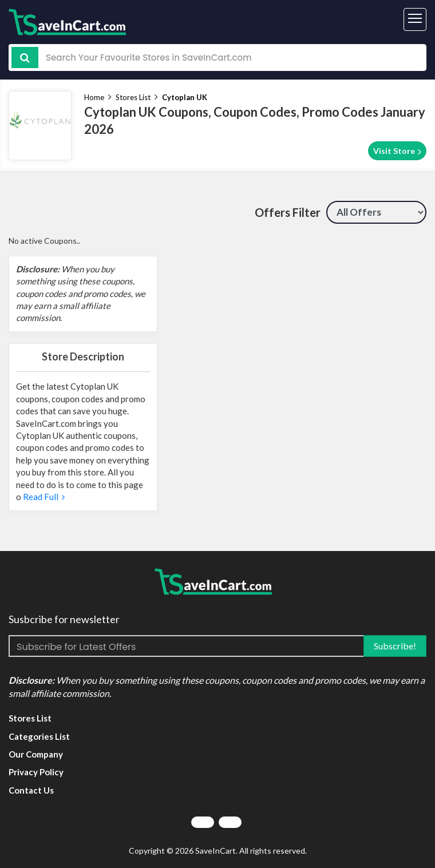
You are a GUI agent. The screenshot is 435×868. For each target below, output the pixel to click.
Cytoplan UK (185, 97)
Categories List (39, 736)
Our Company (36, 754)
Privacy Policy (36, 772)
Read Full (43, 497)
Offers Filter (288, 212)
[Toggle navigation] (415, 19)
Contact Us (31, 790)
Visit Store (397, 151)
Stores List (133, 97)
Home (94, 97)
